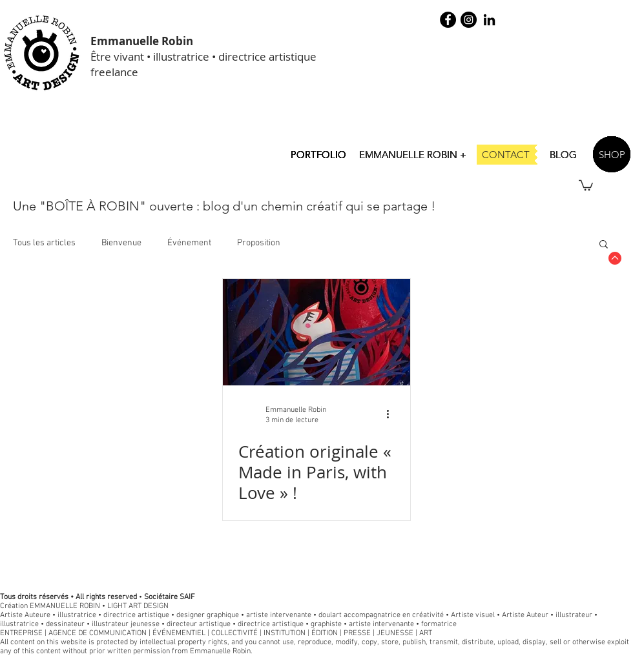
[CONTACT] (505, 155)
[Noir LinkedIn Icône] (489, 20)
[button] (586, 185)
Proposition (259, 243)
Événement (189, 243)
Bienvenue (121, 243)
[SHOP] (612, 154)
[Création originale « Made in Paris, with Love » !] (316, 332)
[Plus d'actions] (393, 414)
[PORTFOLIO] (318, 154)
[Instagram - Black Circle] (469, 20)
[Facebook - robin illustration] (448, 20)
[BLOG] (563, 154)
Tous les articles (44, 243)
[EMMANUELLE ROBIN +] (413, 154)
